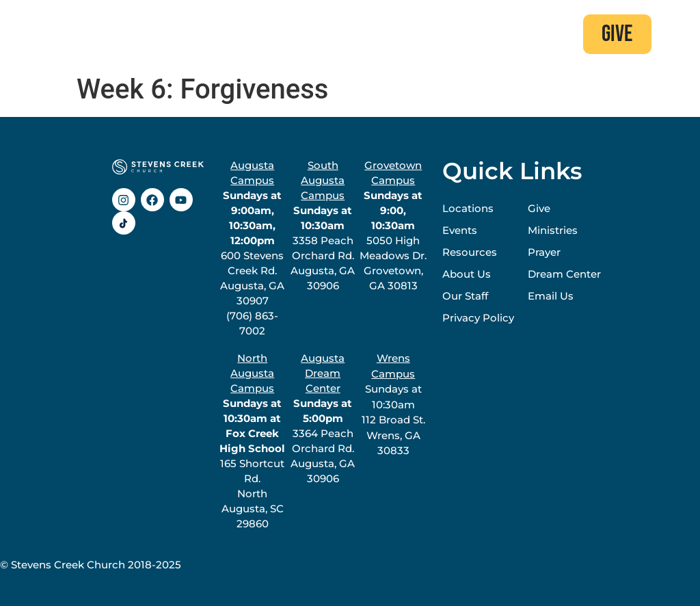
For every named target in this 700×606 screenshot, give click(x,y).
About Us (467, 274)
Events (460, 230)
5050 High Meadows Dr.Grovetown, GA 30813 (393, 225)
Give (539, 208)
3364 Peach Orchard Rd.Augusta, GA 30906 (323, 418)
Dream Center (564, 274)
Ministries (553, 230)
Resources (470, 252)
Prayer (544, 252)
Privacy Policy (478, 318)
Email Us (551, 296)
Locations (468, 208)
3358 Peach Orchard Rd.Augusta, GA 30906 (323, 225)
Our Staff (465, 296)
